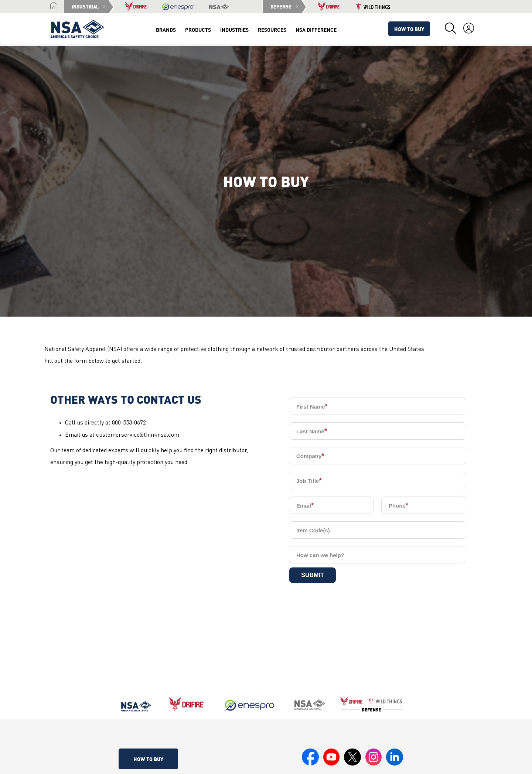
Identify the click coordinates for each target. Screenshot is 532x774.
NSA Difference (316, 30)
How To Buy (409, 29)
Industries (234, 30)
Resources (272, 30)
